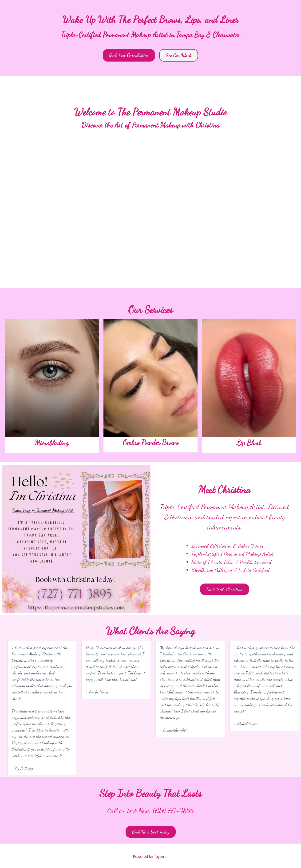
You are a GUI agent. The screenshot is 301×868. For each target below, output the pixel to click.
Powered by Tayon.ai (150, 856)
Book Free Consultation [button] (129, 55)
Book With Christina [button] (225, 589)
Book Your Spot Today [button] (151, 832)
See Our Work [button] (179, 55)
